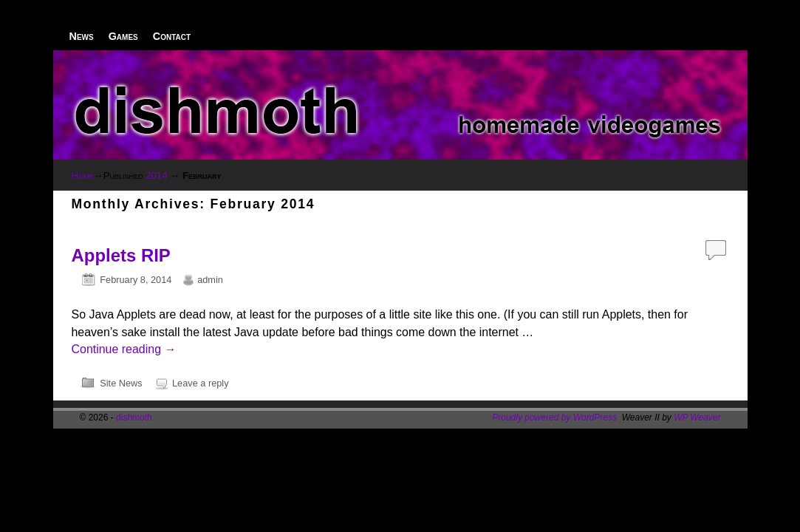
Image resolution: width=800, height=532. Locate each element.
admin (210, 280)
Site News (121, 383)
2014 (156, 175)
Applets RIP (121, 255)
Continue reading (124, 349)
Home (83, 175)
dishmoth (134, 417)
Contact (172, 36)
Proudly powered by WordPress (554, 417)
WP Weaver (697, 417)
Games (123, 36)
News (82, 36)
